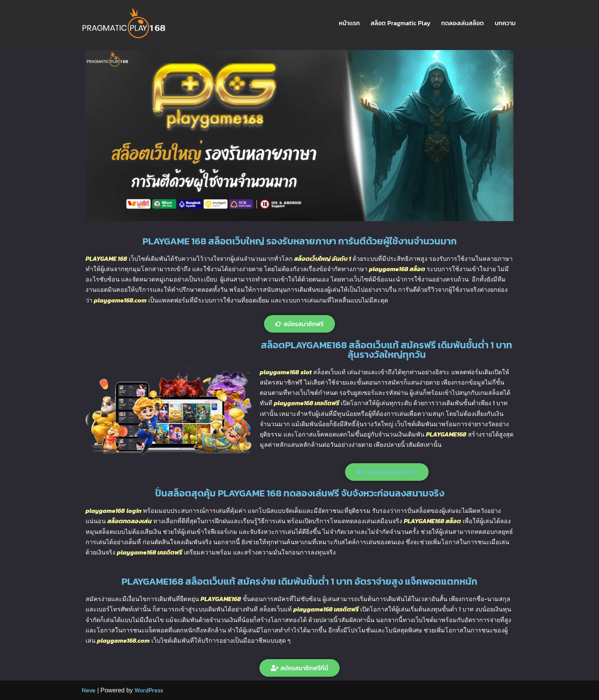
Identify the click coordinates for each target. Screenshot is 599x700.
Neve (89, 690)
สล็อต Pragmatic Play (401, 23)
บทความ (505, 23)
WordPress (149, 690)
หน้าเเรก (349, 23)
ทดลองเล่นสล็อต (463, 23)
